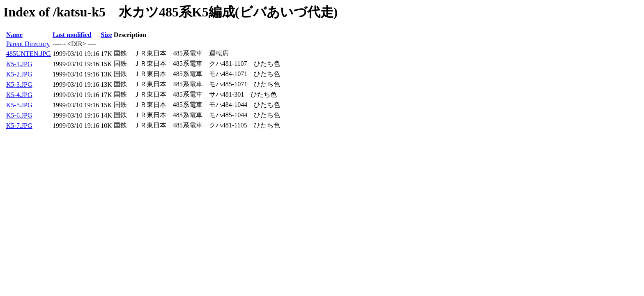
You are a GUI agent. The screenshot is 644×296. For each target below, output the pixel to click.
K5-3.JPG (19, 84)
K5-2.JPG (19, 74)
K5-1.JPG (19, 64)
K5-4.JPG (19, 95)
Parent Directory (28, 44)
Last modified (72, 35)
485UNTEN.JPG (29, 54)
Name (14, 35)
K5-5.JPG (19, 105)
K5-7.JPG (19, 126)
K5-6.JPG (19, 115)
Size (106, 35)
